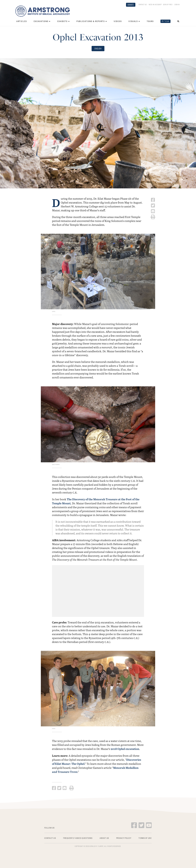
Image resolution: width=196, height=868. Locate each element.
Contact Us (143, 4)
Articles (22, 21)
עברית (166, 21)
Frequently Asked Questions (78, 838)
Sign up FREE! (168, 4)
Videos (118, 21)
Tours (150, 21)
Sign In (177, 4)
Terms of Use (145, 838)
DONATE (131, 5)
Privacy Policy (124, 838)
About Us (104, 838)
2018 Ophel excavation (125, 749)
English (98, 48)
